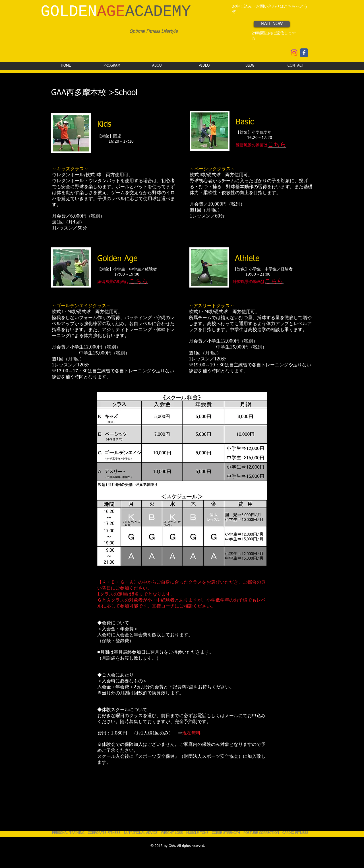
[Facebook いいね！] (262, 54)
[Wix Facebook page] (304, 53)
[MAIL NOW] (272, 24)
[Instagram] (294, 53)
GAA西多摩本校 (79, 93)
